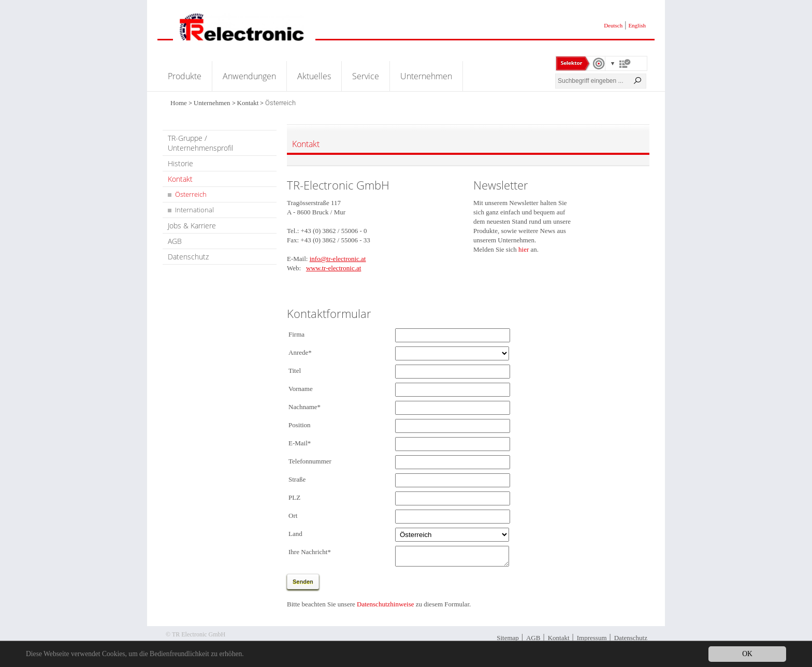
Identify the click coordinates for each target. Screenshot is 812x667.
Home (179, 103)
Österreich (191, 194)
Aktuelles (314, 76)
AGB (175, 241)
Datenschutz (188, 257)
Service (366, 76)
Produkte (185, 76)
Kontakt (248, 103)
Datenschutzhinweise (385, 607)
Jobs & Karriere (192, 226)
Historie (180, 163)
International (194, 210)
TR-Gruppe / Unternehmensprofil (200, 143)
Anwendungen (249, 76)
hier (524, 249)
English (637, 25)
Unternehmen (426, 76)
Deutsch (613, 25)
